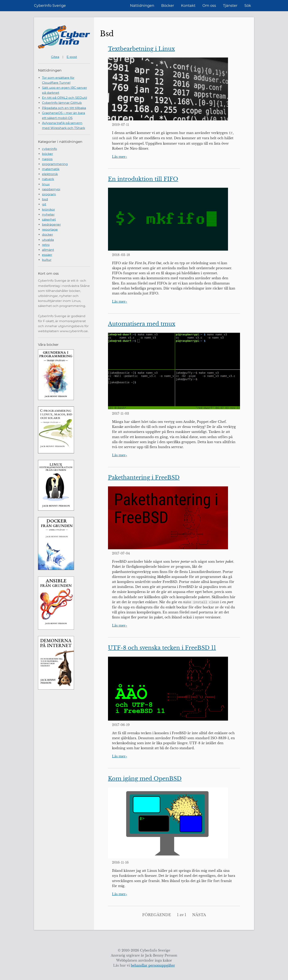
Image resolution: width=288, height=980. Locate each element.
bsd (45, 199)
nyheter (48, 214)
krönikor (48, 209)
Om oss (209, 6)
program (49, 194)
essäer (47, 255)
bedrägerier (51, 224)
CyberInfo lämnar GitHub (62, 103)
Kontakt (188, 6)
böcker (47, 154)
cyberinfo (49, 149)
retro (46, 245)
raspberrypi (51, 189)
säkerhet (49, 219)
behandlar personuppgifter (153, 965)
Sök (248, 6)
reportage (50, 229)
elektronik (50, 174)
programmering (55, 164)
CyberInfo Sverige (50, 6)
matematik (51, 169)
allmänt (48, 250)
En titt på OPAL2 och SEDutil (64, 98)
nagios (47, 159)
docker (47, 234)
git (44, 204)
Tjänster (230, 6)
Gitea (55, 57)
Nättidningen (142, 6)
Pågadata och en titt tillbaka (64, 108)
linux (46, 184)
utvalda (48, 240)
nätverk (48, 179)
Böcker (168, 6)
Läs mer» (119, 157)
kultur (47, 260)
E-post (72, 57)
